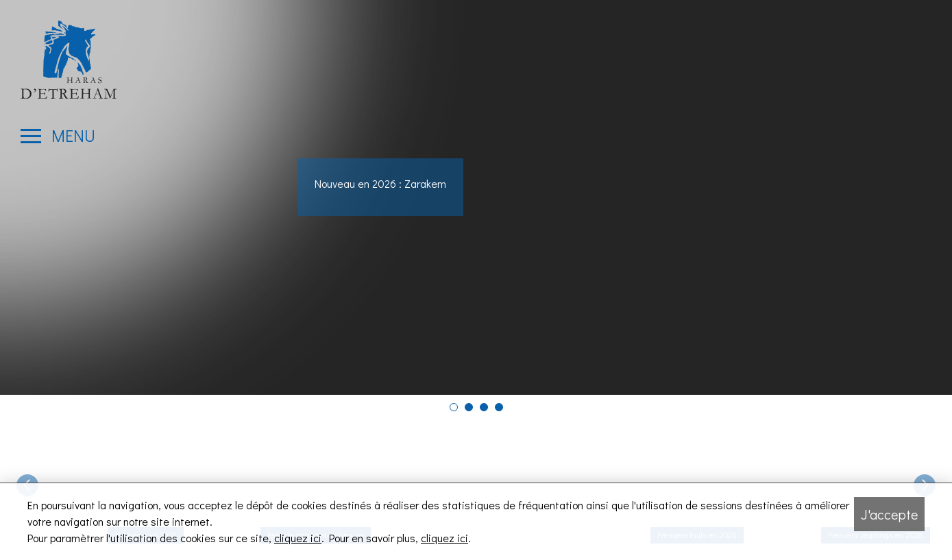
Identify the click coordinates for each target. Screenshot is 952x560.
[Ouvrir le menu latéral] (58, 136)
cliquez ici (298, 538)
